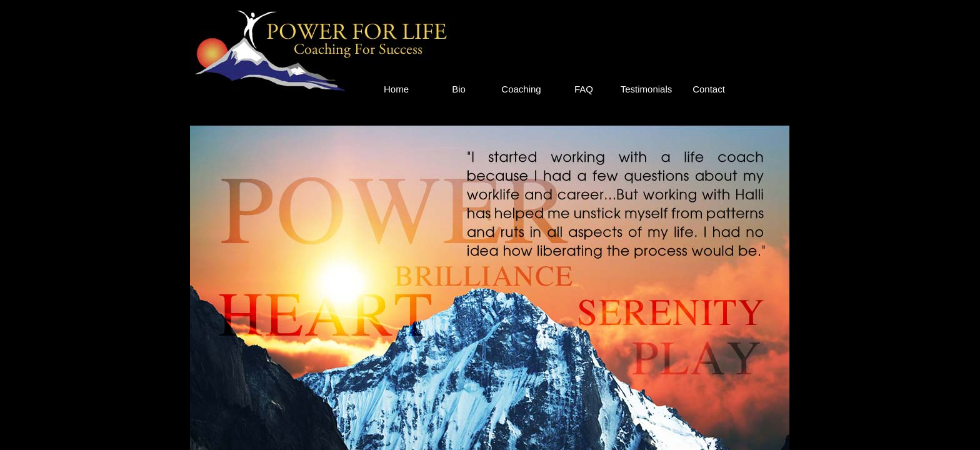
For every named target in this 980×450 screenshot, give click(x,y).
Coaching (521, 89)
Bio (459, 89)
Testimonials (647, 89)
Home (396, 89)
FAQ (584, 89)
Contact (709, 89)
